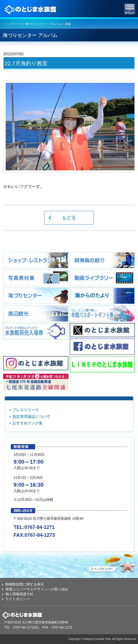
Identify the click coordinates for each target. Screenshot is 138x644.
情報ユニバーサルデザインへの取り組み (37, 589)
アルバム (55, 24)
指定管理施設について (31, 417)
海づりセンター (36, 24)
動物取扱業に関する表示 (25, 584)
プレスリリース (26, 410)
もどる (69, 217)
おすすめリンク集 (28, 423)
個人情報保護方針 (19, 594)
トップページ (13, 24)
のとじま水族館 (31, 9)
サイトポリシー (18, 599)
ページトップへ (112, 562)
